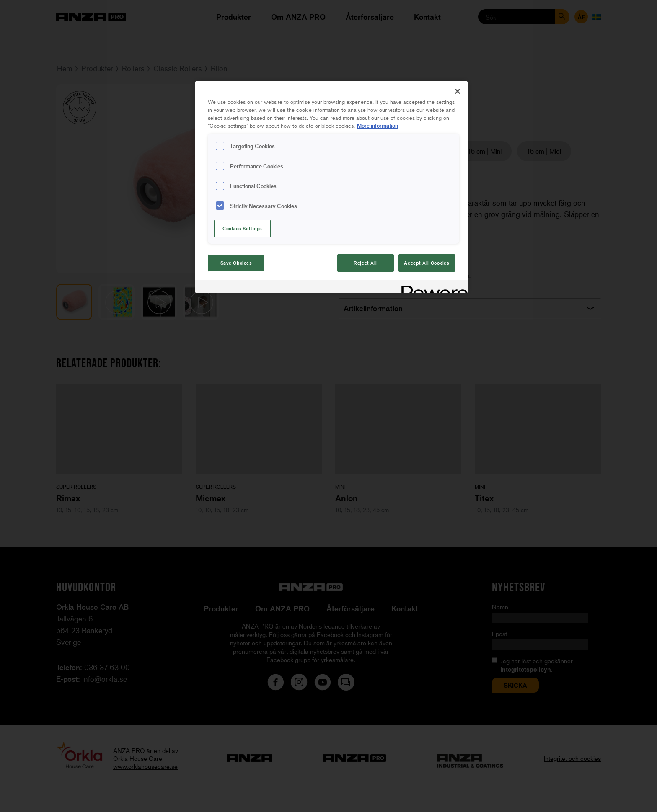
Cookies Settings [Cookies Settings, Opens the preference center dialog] (242, 228)
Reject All (365, 263)
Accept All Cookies (427, 263)
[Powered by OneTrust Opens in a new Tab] (432, 287)
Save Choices (236, 263)
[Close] (458, 91)
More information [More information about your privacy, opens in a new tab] (378, 125)
